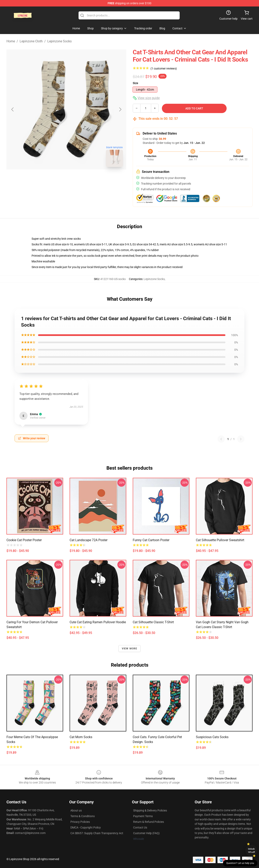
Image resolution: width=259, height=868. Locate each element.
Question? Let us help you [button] (240, 863)
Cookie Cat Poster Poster (24, 540)
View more (130, 649)
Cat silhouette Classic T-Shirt (153, 622)
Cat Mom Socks (81, 737)
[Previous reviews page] (221, 439)
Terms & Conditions (83, 816)
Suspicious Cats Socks (212, 737)
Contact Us (140, 827)
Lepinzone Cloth (31, 41)
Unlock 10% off (251, 850)
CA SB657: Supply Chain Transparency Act (97, 833)
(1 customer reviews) (164, 68)
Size (135, 83)
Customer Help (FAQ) (146, 833)
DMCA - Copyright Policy (86, 827)
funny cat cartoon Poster (151, 540)
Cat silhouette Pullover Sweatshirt (220, 540)
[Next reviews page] (241, 439)
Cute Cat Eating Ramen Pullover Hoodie (98, 622)
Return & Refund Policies (149, 822)
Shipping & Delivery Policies (150, 810)
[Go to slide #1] (56, 179)
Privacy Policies (80, 822)
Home (11, 41)
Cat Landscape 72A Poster (89, 540)
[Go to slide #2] (77, 179)
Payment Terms (143, 816)
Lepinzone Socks (59, 41)
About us (76, 810)
